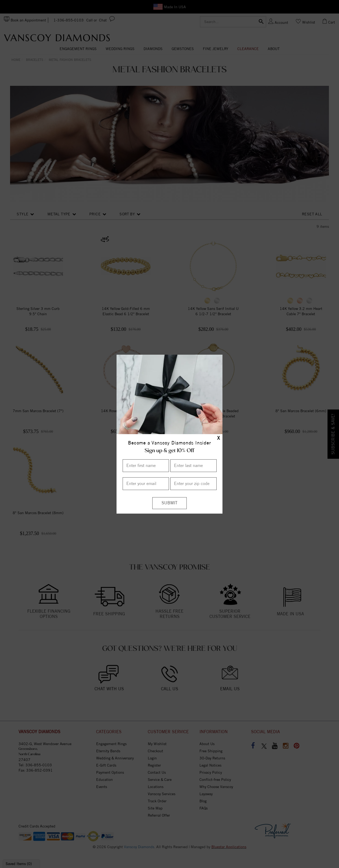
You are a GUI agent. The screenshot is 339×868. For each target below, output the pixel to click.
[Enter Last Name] (193, 466)
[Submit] (169, 503)
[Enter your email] (146, 484)
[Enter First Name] (146, 466)
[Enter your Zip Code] (193, 484)
